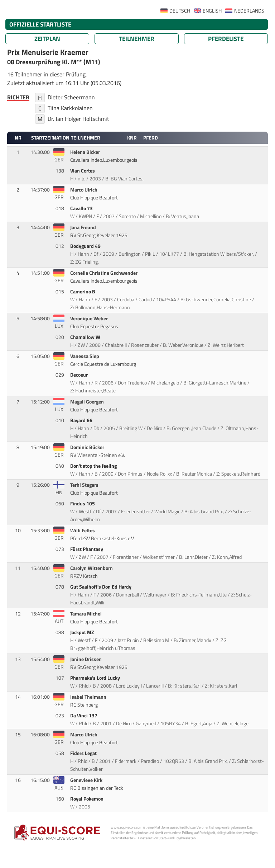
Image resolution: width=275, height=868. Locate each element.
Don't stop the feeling (94, 466)
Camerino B (83, 292)
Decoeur (79, 375)
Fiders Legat (84, 753)
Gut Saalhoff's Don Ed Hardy (101, 587)
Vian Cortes (83, 171)
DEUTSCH (180, 11)
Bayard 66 (82, 420)
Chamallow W (86, 337)
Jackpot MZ (83, 632)
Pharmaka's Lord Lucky (96, 678)
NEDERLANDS (249, 11)
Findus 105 (83, 504)
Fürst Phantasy (87, 549)
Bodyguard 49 (86, 246)
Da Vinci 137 (84, 716)
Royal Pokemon (87, 799)
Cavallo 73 (82, 208)
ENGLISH (212, 11)
